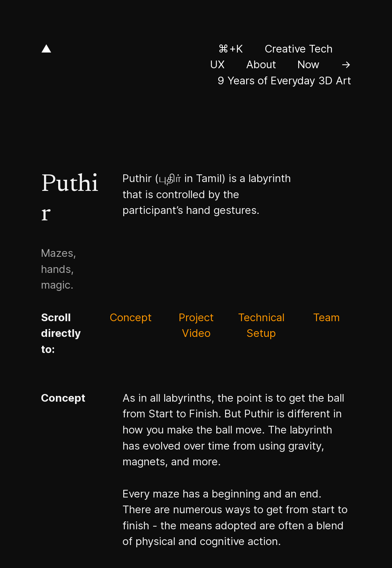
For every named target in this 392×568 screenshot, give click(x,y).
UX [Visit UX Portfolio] (217, 64)
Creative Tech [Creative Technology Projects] (299, 49)
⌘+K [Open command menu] (231, 49)
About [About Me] (261, 64)
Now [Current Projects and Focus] (309, 64)
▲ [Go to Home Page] (46, 49)
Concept (131, 317)
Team (327, 317)
